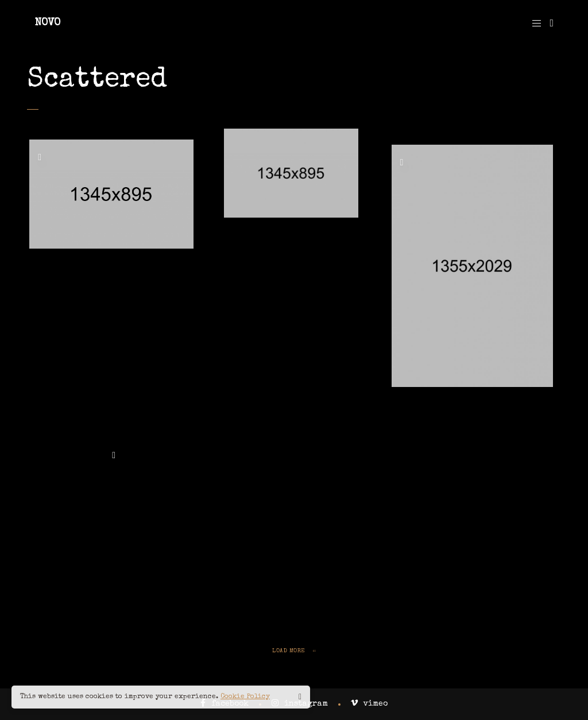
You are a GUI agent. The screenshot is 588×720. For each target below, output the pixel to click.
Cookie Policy (245, 697)
